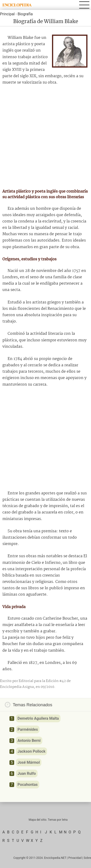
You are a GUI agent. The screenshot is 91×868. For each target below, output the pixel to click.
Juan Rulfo (27, 773)
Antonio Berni (29, 741)
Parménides (28, 729)
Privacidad (75, 858)
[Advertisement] (45, 137)
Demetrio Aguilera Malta (38, 718)
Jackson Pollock (31, 751)
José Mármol (29, 762)
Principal (7, 14)
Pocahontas (28, 785)
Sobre (87, 858)
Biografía (25, 14)
